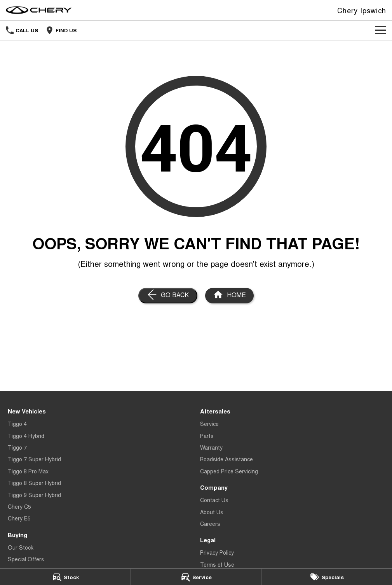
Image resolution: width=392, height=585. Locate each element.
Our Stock (21, 547)
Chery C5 (19, 506)
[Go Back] (168, 296)
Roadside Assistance (226, 459)
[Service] (196, 577)
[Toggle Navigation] (381, 30)
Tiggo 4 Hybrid (26, 436)
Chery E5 (19, 518)
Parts (207, 436)
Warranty (211, 447)
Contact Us (214, 500)
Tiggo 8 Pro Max (28, 471)
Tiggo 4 (17, 424)
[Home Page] (229, 296)
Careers (210, 524)
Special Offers (26, 559)
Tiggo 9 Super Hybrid (34, 495)
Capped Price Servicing (229, 471)
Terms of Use (217, 564)
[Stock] (65, 577)
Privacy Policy (217, 552)
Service (209, 424)
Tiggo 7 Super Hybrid (34, 459)
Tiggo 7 (17, 447)
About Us (212, 512)
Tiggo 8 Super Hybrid (34, 483)
